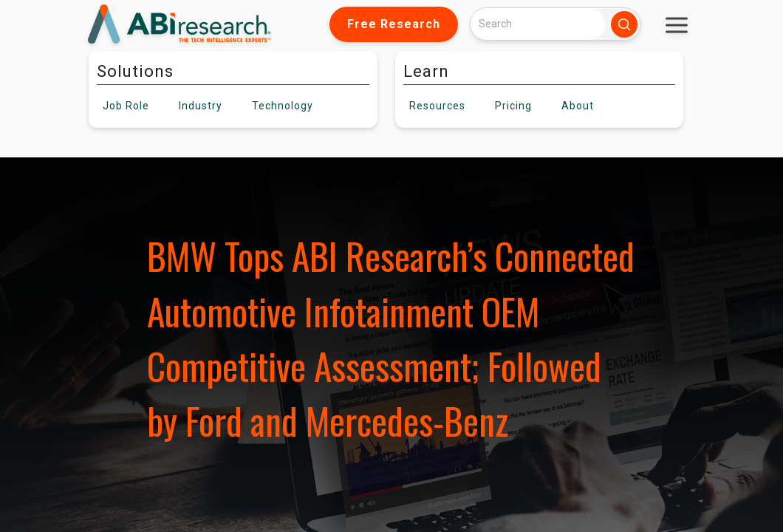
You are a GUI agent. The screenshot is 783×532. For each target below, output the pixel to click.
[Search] (538, 24)
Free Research (394, 24)
